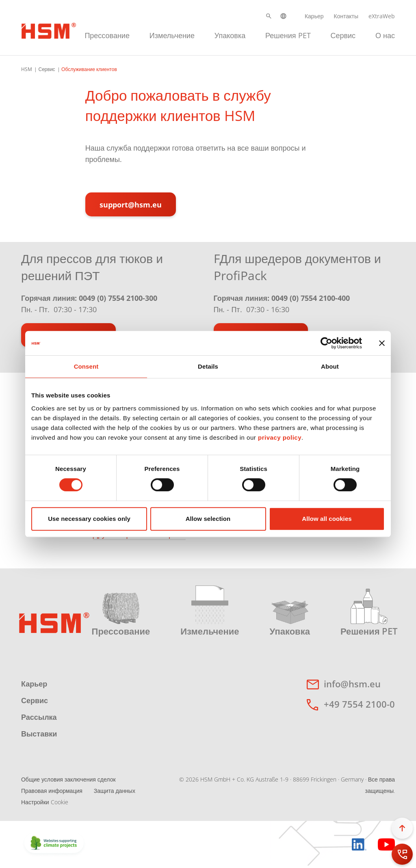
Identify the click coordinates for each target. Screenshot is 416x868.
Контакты (346, 16)
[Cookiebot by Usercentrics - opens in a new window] (326, 343)
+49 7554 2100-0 (359, 704)
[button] (269, 16)
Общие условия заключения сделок (68, 779)
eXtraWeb (382, 16)
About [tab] (330, 366)
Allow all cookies (327, 519)
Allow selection (208, 519)
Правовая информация (52, 791)
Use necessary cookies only (89, 519)
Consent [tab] (86, 366)
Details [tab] (208, 366)
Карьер (314, 16)
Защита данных (115, 791)
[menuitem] (107, 34)
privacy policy (280, 437)
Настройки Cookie (45, 802)
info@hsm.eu (352, 684)
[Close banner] (382, 343)
